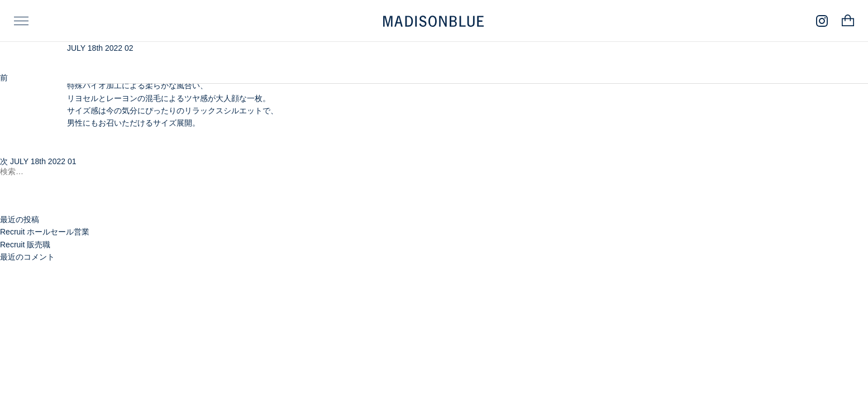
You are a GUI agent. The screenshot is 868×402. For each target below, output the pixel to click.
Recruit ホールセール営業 (45, 232)
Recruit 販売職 (25, 245)
